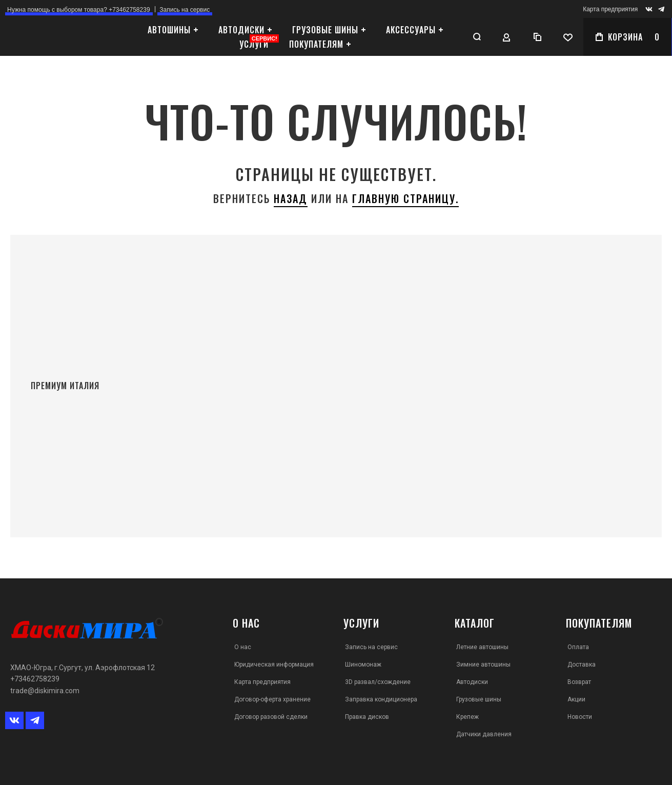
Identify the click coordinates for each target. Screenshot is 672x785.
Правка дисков (367, 717)
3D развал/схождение (378, 682)
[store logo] (64, 37)
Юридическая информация (274, 665)
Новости (580, 717)
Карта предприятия (610, 9)
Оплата (578, 647)
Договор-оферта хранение (272, 699)
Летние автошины (482, 647)
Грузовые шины (479, 699)
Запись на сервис (371, 647)
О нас (243, 647)
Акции (576, 699)
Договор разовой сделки (271, 717)
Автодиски (472, 682)
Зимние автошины (483, 665)
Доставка (582, 665)
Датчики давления (484, 734)
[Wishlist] (568, 37)
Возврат (579, 682)
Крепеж (467, 717)
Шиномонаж (363, 665)
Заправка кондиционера (381, 699)
